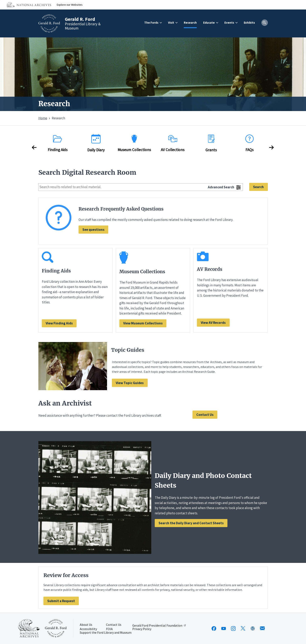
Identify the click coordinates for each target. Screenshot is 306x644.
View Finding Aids (59, 323)
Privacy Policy (142, 629)
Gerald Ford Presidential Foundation (159, 625)
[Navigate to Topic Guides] (130, 383)
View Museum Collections (143, 323)
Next (272, 147)
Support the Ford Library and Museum (106, 633)
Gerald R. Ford (80, 19)
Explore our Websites (70, 5)
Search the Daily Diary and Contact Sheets (191, 523)
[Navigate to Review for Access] (61, 601)
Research (190, 23)
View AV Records (213, 323)
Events (229, 23)
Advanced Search (221, 187)
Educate (209, 23)
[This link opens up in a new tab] (29, 628)
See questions (93, 230)
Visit (171, 23)
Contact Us (205, 415)
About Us (86, 625)
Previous (35, 147)
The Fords (151, 23)
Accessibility (88, 629)
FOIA (109, 629)
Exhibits (249, 23)
